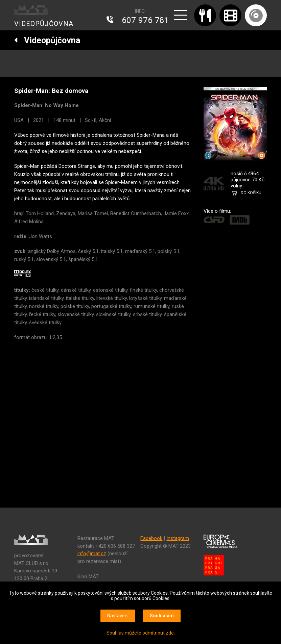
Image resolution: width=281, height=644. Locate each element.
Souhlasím (162, 616)
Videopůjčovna (47, 40)
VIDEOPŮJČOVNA (44, 24)
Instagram (178, 538)
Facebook (151, 538)
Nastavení (118, 616)
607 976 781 (145, 20)
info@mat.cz (92, 553)
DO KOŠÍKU (251, 193)
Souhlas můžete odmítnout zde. (141, 633)
